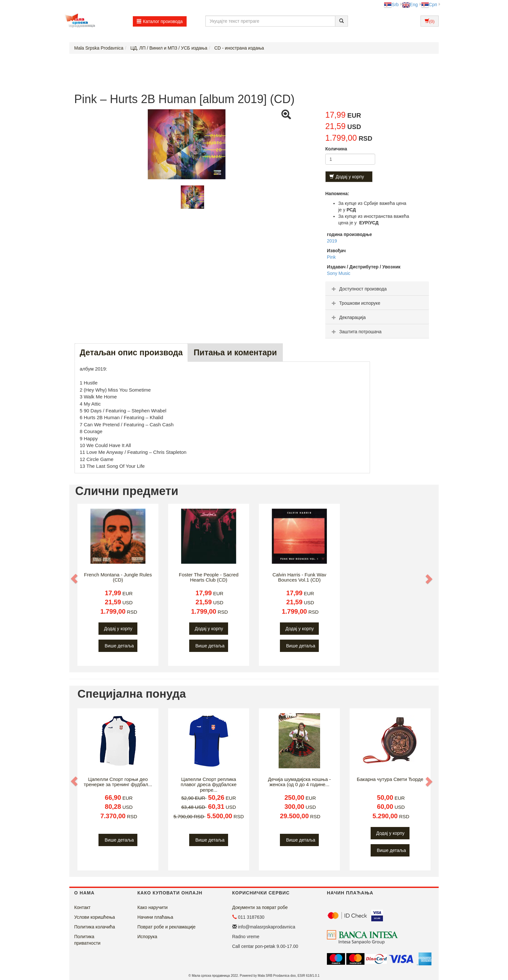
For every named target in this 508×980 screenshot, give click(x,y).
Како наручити (152, 907)
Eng (410, 5)
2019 (332, 241)
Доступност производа (358, 289)
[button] (75, 579)
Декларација (348, 317)
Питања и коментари (235, 352)
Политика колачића (95, 927)
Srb (391, 5)
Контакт (82, 907)
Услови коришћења (95, 917)
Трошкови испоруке (355, 303)
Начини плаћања (155, 917)
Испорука (147, 937)
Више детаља (119, 646)
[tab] (377, 289)
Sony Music (339, 273)
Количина (336, 149)
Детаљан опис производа (131, 352)
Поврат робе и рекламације (167, 927)
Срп (429, 5)
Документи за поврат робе (260, 907)
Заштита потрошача (356, 332)
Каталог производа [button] (160, 21)
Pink (331, 257)
